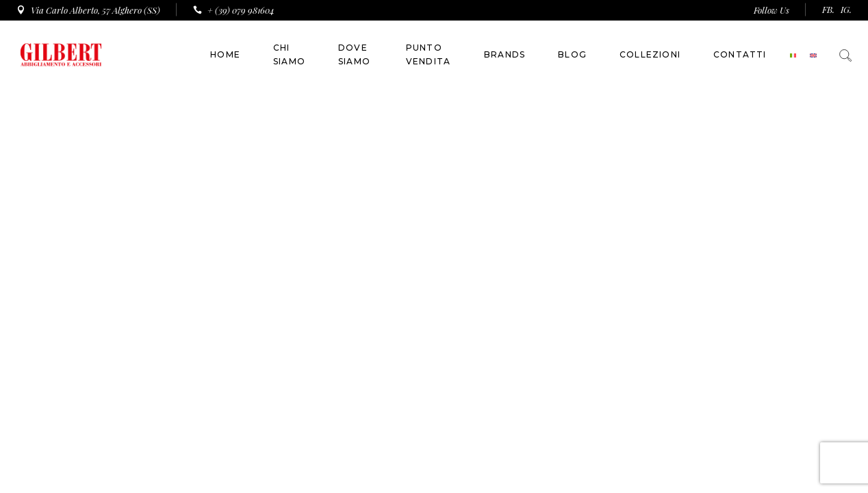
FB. (828, 9)
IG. (846, 9)
